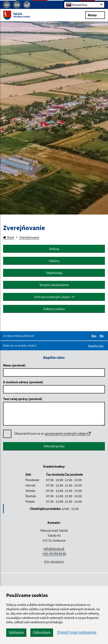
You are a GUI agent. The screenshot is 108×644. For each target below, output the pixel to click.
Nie (102, 336)
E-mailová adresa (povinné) (23, 382)
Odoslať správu (54, 446)
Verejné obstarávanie (54, 285)
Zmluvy (54, 249)
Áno (95, 336)
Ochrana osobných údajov (52, 297)
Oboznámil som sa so (53, 434)
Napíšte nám (96, 346)
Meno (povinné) (14, 365)
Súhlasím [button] (16, 632)
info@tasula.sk (54, 549)
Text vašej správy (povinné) (23, 399)
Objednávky (54, 273)
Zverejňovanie (29, 237)
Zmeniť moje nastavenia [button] (77, 632)
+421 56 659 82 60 (54, 554)
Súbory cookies (54, 309)
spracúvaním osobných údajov (68, 433)
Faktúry (54, 261)
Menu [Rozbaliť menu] (95, 15)
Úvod (9, 237)
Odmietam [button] (42, 632)
